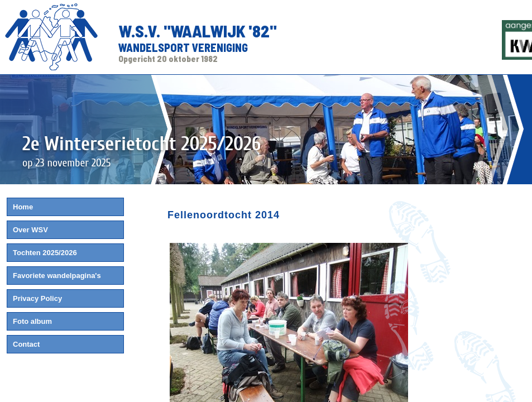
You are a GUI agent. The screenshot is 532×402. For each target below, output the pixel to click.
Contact (26, 344)
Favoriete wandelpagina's (57, 276)
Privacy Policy (37, 298)
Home (23, 207)
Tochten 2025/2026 (45, 253)
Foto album (32, 321)
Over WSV (30, 230)
